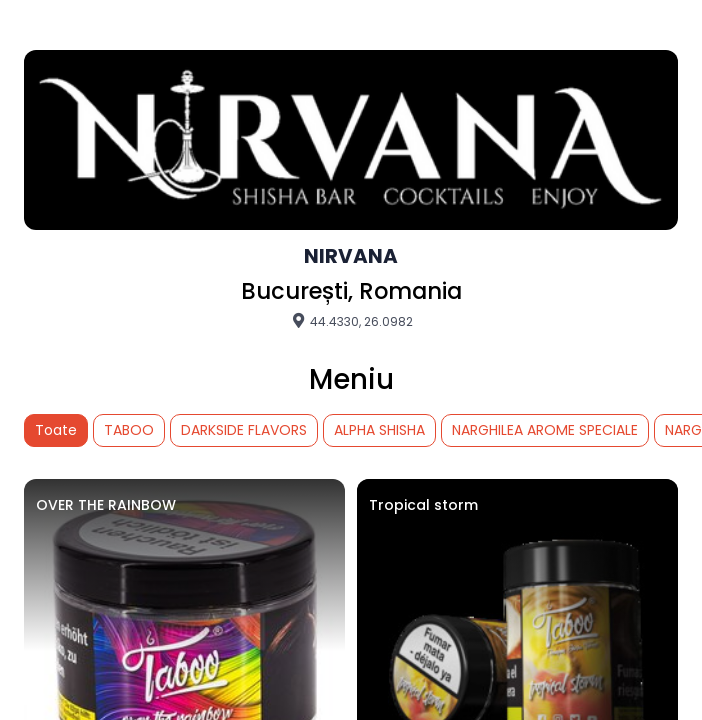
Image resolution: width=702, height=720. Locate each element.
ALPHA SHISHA (379, 430)
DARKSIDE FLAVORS (244, 430)
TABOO (129, 430)
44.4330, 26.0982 (351, 321)
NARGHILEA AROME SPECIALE (545, 430)
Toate (56, 430)
